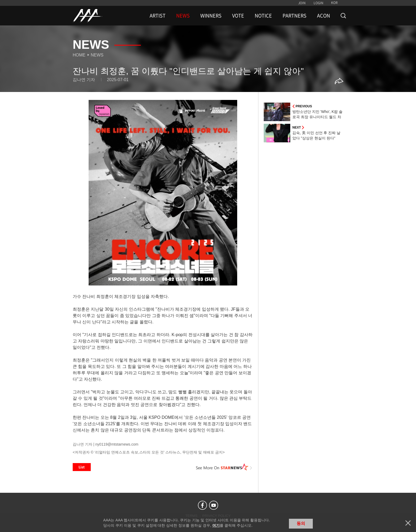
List (82, 467)
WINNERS (211, 16)
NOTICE (263, 16)
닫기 (408, 523)
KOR (334, 3)
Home (79, 55)
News (97, 55)
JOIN (302, 3)
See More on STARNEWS (224, 467)
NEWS (183, 16)
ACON (324, 16)
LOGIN (318, 3)
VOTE (238, 16)
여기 (216, 525)
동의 (301, 523)
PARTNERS (294, 16)
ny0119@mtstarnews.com (117, 444)
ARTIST (158, 16)
